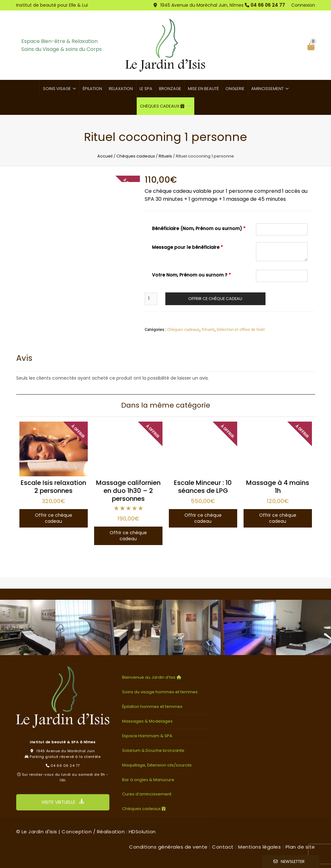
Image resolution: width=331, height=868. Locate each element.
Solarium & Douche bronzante (153, 750)
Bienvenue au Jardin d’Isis (152, 677)
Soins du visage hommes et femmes (160, 692)
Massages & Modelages (147, 721)
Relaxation (121, 89)
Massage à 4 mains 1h (278, 487)
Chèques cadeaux (163, 106)
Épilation (92, 89)
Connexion (303, 5)
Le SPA (146, 89)
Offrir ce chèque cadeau (215, 299)
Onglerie (235, 89)
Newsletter (293, 861)
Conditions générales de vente (168, 847)
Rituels (165, 156)
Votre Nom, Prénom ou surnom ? (191, 275)
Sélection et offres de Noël (241, 329)
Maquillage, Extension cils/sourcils (157, 765)
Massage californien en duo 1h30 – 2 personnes (128, 491)
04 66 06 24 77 (268, 5)
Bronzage (170, 89)
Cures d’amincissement (147, 794)
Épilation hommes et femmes (152, 707)
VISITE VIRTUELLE (63, 802)
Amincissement (267, 89)
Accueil (105, 156)
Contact (223, 847)
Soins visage (57, 89)
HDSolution (142, 832)
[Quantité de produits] (151, 299)
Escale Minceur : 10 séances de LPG (203, 487)
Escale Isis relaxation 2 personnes (53, 487)
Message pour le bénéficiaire (187, 247)
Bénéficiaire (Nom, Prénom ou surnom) (199, 228)
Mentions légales (259, 847)
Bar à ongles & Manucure (148, 780)
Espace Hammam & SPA (147, 736)
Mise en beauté (203, 89)
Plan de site (300, 847)
